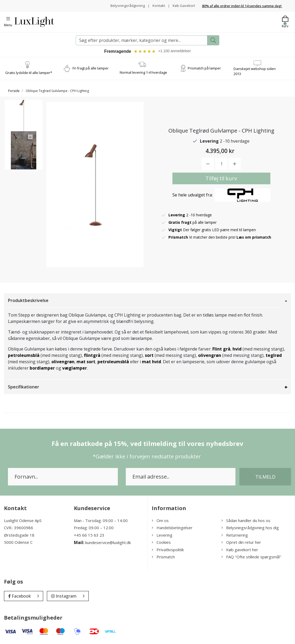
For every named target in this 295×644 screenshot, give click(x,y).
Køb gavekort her (240, 550)
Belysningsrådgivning (125, 5)
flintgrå (92, 356)
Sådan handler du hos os (246, 521)
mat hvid (151, 362)
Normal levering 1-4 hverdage (143, 73)
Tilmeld (265, 477)
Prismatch (163, 558)
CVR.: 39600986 (19, 528)
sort (149, 356)
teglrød (274, 356)
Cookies (161, 543)
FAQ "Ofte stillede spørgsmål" (251, 558)
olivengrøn (210, 356)
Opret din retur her (241, 543)
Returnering (235, 536)
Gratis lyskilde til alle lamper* (29, 73)
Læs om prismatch (254, 238)
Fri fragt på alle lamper (91, 69)
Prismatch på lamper (204, 69)
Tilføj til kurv (221, 179)
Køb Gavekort (183, 5)
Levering (162, 536)
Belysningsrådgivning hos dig (250, 528)
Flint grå (221, 349)
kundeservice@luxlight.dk (108, 543)
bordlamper (42, 369)
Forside (14, 91)
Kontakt (157, 5)
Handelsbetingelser (172, 528)
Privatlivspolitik (168, 550)
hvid (237, 349)
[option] (24, 121)
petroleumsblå (24, 356)
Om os (160, 521)
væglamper (75, 369)
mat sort (86, 362)
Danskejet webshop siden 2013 (255, 72)
